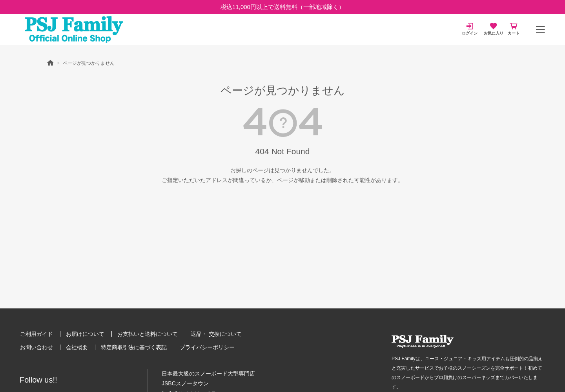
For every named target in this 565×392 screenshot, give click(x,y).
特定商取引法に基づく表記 (134, 347)
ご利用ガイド (36, 334)
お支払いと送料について (148, 334)
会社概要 (77, 347)
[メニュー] (540, 29)
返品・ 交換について (216, 334)
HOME (50, 62)
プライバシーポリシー (207, 347)
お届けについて (85, 334)
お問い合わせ (36, 347)
